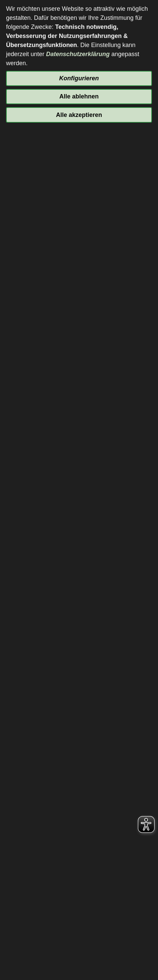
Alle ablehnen (79, 96)
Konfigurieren (79, 78)
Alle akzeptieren (79, 115)
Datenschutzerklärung (78, 54)
